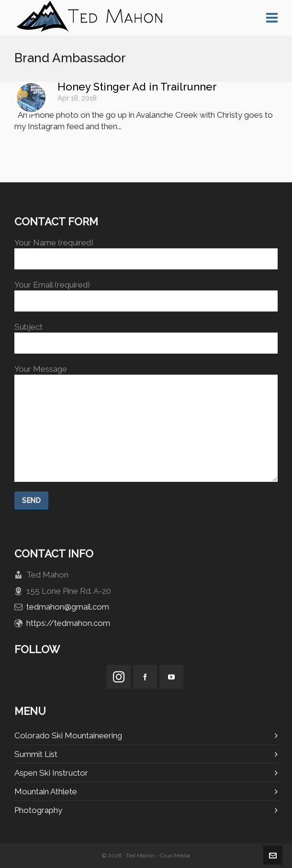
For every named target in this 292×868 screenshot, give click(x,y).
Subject (146, 335)
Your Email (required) (146, 293)
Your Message (146, 375)
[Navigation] (272, 18)
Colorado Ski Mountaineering (68, 735)
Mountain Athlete (46, 791)
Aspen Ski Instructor (51, 773)
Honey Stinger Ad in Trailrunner (137, 87)
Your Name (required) (146, 251)
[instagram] (119, 677)
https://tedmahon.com (68, 623)
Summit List (36, 754)
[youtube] (171, 677)
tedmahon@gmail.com (68, 607)
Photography (38, 810)
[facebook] (145, 677)
